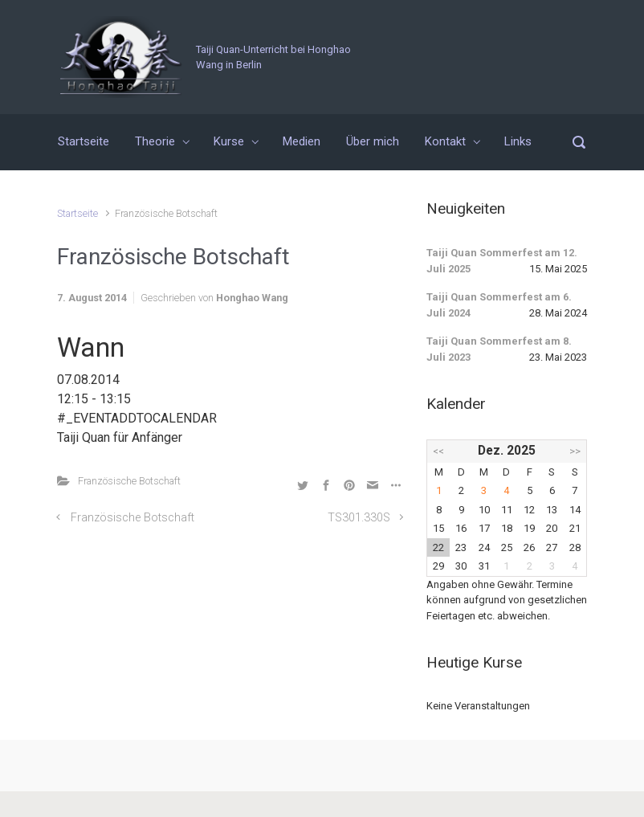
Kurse (229, 141)
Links (518, 141)
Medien (302, 141)
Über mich (373, 141)
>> (575, 451)
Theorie (155, 141)
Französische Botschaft (129, 481)
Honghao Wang (252, 298)
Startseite (84, 141)
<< (438, 451)
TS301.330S (359, 518)
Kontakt (445, 141)
